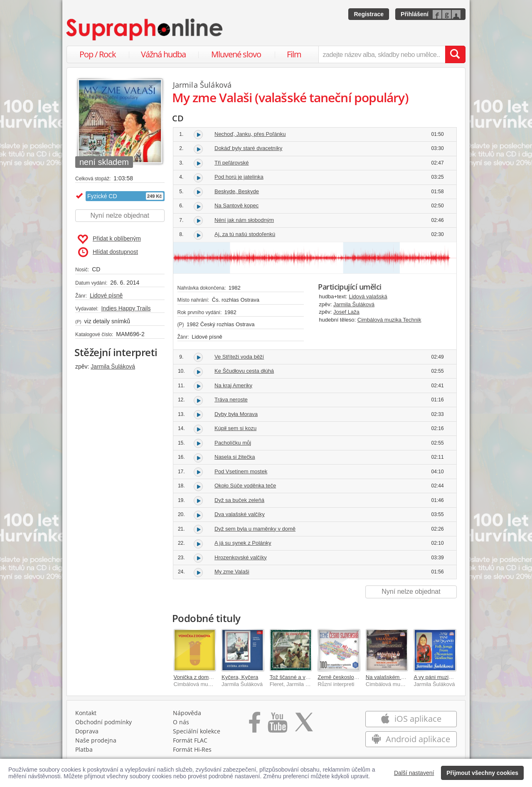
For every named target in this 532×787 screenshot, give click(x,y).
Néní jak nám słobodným (244, 220)
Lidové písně (106, 295)
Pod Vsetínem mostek (241, 471)
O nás (181, 722)
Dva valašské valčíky (240, 514)
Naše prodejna (96, 740)
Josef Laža (346, 312)
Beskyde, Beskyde (237, 191)
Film (294, 54)
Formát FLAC (190, 740)
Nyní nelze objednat (120, 215)
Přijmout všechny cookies (482, 773)
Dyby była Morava (236, 414)
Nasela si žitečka (235, 457)
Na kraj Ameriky (233, 385)
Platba (84, 749)
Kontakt (86, 713)
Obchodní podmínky (103, 722)
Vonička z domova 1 (198, 677)
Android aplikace (411, 739)
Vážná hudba (163, 54)
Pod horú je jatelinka (239, 177)
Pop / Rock (98, 54)
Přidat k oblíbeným (109, 239)
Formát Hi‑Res (192, 749)
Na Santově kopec (236, 205)
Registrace (369, 14)
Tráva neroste (231, 400)
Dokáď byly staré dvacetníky (248, 148)
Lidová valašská (368, 296)
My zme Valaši (232, 572)
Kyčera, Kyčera (240, 677)
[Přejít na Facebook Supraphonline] (255, 725)
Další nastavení (414, 773)
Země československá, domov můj (359, 677)
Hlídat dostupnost (108, 252)
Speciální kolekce (197, 731)
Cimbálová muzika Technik (389, 320)
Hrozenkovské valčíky (241, 557)
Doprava (87, 731)
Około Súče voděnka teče (245, 486)
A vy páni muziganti (437, 677)
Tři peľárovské (232, 163)
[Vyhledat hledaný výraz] (455, 54)
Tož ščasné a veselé (294, 677)
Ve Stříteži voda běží (239, 357)
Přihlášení (415, 14)
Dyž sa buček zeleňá (239, 500)
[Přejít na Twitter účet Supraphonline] (304, 725)
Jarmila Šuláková (113, 366)
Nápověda (187, 713)
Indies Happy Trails (126, 308)
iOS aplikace (411, 719)
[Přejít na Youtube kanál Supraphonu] (277, 725)
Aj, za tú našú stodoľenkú (245, 234)
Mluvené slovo (236, 54)
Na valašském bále (389, 677)
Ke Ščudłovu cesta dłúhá (244, 371)
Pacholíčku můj (233, 443)
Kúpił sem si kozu (235, 428)
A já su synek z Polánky (243, 543)
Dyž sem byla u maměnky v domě (255, 529)
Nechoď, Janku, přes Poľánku (250, 134)
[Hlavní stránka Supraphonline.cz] (145, 30)
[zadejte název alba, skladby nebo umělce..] (382, 54)
